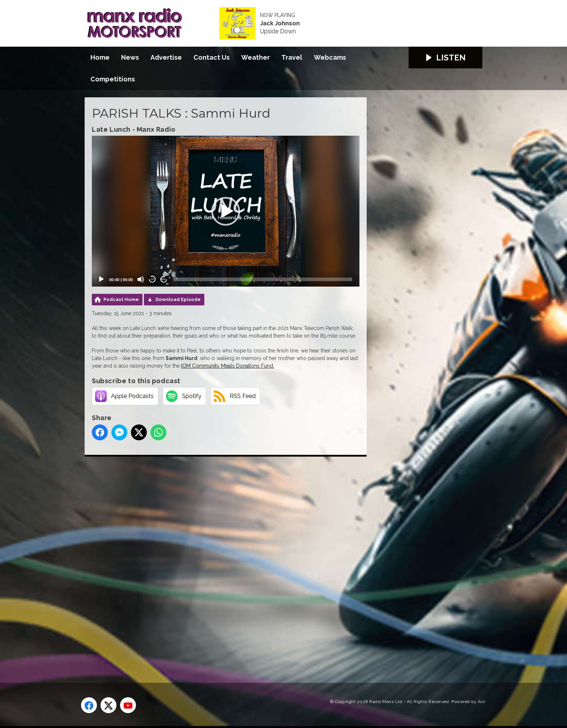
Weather (255, 57)
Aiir (481, 702)
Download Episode (178, 299)
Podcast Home (121, 299)
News (130, 57)
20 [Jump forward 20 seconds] (164, 279)
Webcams (330, 57)
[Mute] (141, 279)
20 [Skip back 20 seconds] (152, 279)
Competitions (113, 79)
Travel (292, 57)
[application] (226, 211)
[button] (226, 211)
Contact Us (212, 57)
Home (100, 57)
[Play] (101, 279)
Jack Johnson (280, 24)
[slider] (263, 279)
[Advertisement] (220, 562)
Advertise (166, 57)
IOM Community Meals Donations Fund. (228, 366)
